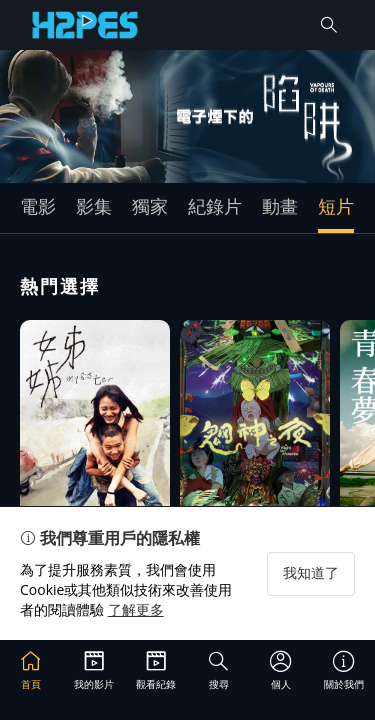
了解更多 (136, 609)
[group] (187, 116)
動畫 (280, 206)
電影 (38, 206)
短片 (336, 206)
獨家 (150, 206)
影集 (94, 206)
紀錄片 (215, 206)
